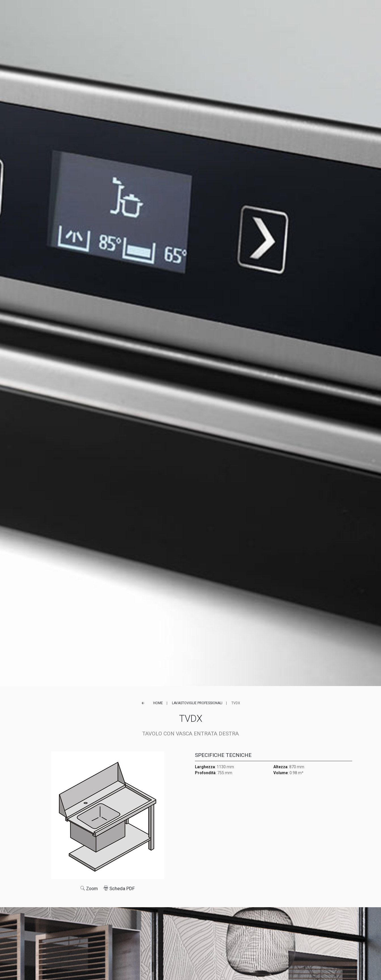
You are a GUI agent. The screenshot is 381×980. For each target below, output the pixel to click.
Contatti (272, 13)
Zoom (89, 888)
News (217, 13)
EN (299, 13)
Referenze (176, 13)
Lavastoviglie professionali (197, 703)
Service (199, 13)
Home (158, 703)
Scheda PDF (120, 888)
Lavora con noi (243, 13)
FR (304, 13)
